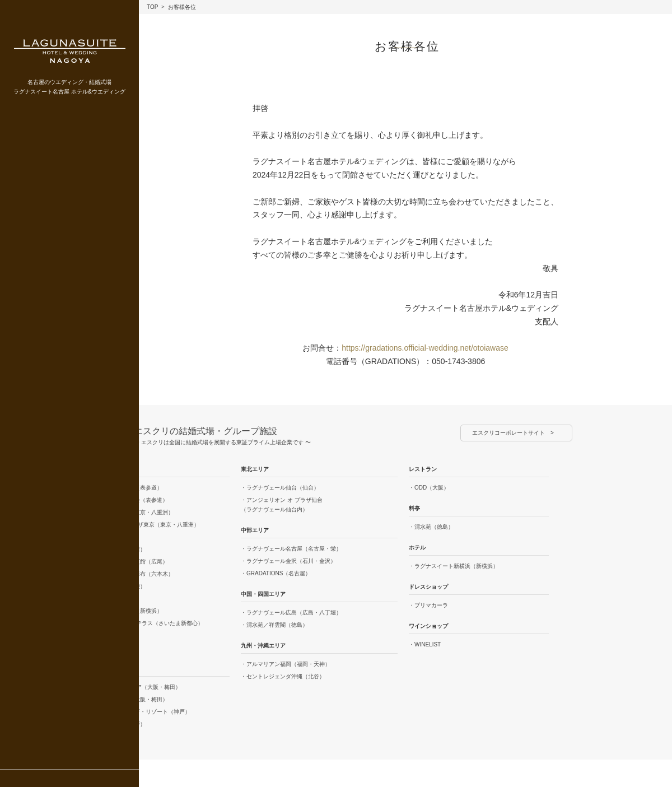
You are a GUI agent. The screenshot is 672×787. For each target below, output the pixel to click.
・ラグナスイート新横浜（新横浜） (454, 566)
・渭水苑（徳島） (431, 527)
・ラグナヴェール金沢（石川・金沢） (288, 561)
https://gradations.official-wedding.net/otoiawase (425, 348)
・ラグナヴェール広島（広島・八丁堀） (291, 613)
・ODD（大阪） (429, 488)
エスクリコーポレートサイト (508, 433)
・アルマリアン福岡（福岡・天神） (286, 664)
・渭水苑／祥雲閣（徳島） (274, 625)
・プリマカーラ (428, 605)
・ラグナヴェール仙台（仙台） (280, 488)
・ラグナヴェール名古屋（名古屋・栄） (291, 549)
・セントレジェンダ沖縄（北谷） (283, 676)
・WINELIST (425, 644)
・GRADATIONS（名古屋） (276, 573)
